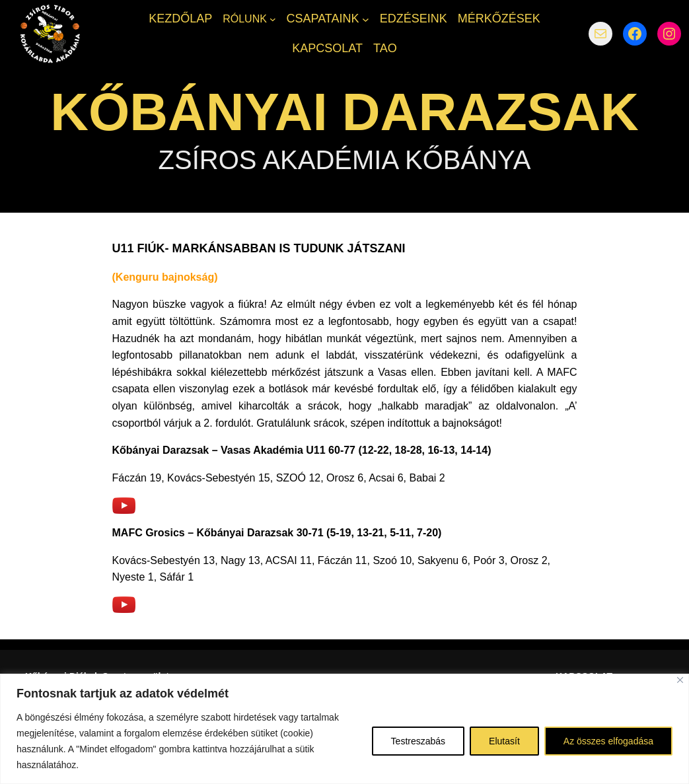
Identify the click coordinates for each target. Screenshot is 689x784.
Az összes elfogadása (608, 741)
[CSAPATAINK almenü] (366, 19)
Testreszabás (418, 741)
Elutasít (504, 741)
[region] (344, 729)
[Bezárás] (680, 680)
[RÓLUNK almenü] (273, 19)
